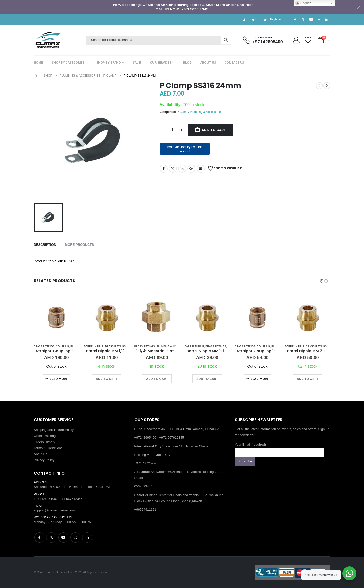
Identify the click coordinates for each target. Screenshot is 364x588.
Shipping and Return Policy (54, 430)
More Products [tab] (79, 245)
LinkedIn (182, 169)
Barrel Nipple (94, 346)
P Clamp (183, 112)
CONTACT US (234, 62)
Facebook (164, 169)
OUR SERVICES (161, 62)
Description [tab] (45, 245)
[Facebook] (295, 19)
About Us (41, 454)
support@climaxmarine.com (54, 510)
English (303, 3)
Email (201, 169)
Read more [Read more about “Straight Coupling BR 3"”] (59, 379)
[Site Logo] (59, 40)
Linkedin (87, 538)
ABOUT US (208, 62)
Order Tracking (45, 436)
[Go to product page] (57, 318)
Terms (38, 448)
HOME (39, 62)
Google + (191, 169)
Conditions (55, 448)
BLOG (187, 62)
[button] (322, 281)
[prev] (319, 86)
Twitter (173, 169)
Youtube (63, 538)
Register (272, 19)
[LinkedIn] (327, 19)
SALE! (137, 62)
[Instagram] (319, 19)
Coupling (62, 346)
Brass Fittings (44, 346)
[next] (327, 86)
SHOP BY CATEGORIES (68, 62)
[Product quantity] (173, 130)
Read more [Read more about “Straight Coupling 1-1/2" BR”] (259, 379)
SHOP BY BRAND (109, 62)
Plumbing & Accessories (206, 112)
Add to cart (214, 130)
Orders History (45, 442)
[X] (303, 19)
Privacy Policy (44, 460)
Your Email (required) (280, 448)
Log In (250, 19)
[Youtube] (311, 19)
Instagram (75, 538)
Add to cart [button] (107, 379)
